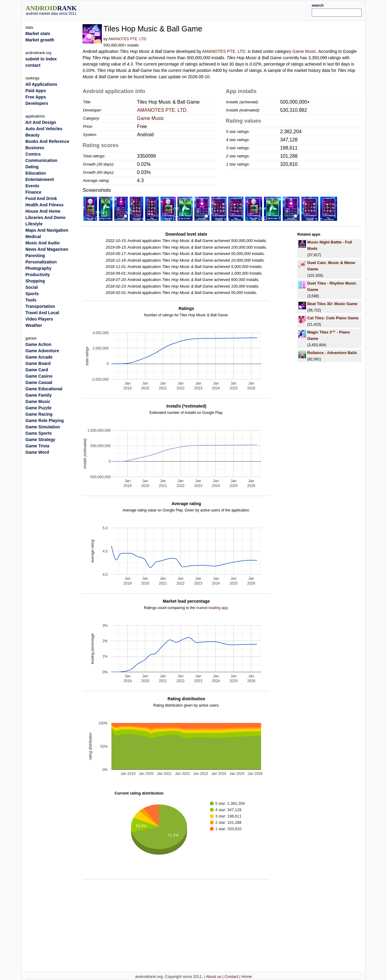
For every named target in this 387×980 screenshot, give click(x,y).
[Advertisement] (208, 10)
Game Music (304, 51)
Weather (34, 325)
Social (32, 287)
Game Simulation (43, 427)
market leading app (212, 608)
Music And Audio (42, 243)
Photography (38, 268)
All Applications (41, 84)
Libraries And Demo (46, 218)
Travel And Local (42, 313)
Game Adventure (42, 351)
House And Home (43, 211)
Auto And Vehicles (44, 129)
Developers (37, 103)
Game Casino (39, 376)
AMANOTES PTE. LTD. (128, 39)
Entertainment (40, 179)
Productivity (38, 275)
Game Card (37, 370)
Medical (33, 237)
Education (36, 173)
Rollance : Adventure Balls (332, 353)
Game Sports (39, 433)
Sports (32, 294)
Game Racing (39, 414)
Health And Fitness (44, 205)
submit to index (41, 59)
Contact (231, 977)
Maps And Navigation (47, 230)
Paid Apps (36, 91)
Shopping (35, 281)
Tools (31, 300)
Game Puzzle (38, 408)
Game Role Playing (45, 421)
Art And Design (41, 122)
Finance (33, 192)
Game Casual (39, 382)
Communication (41, 160)
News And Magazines (47, 249)
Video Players (39, 319)
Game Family (39, 395)
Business (35, 148)
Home (247, 977)
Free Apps (36, 97)
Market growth (40, 40)
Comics (33, 154)
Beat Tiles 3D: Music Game (332, 304)
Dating (32, 167)
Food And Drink (41, 198)
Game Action (38, 344)
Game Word (37, 452)
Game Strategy (40, 440)
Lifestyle (34, 224)
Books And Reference (47, 141)
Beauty (33, 135)
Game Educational (44, 389)
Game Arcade (39, 357)
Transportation (40, 306)
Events (32, 186)
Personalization (41, 262)
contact (33, 65)
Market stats (38, 34)
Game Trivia (37, 446)
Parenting (35, 256)
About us (214, 977)
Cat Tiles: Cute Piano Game (333, 318)
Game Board (38, 363)
